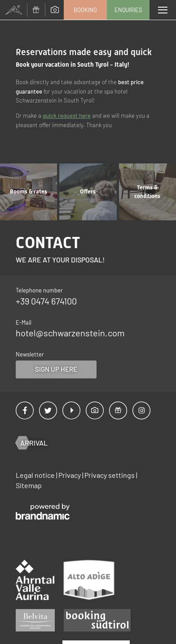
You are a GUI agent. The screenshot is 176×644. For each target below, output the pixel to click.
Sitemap (29, 485)
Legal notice (36, 475)
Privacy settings (110, 475)
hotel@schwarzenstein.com (70, 333)
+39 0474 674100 (46, 301)
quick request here (67, 116)
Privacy (70, 475)
